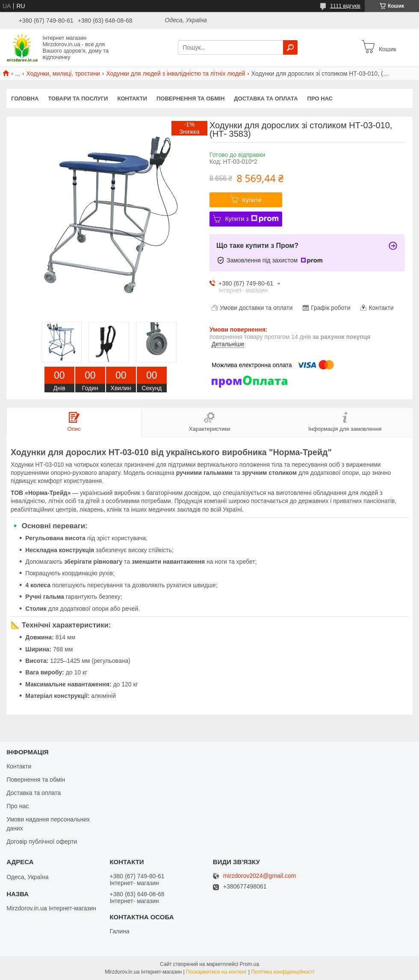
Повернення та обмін (190, 99)
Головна (25, 99)
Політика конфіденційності (283, 972)
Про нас (320, 99)
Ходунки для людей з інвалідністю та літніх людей (176, 74)
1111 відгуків (345, 6)
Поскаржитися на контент (216, 972)
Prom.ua (249, 964)
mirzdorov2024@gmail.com (260, 876)
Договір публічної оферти (42, 842)
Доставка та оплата (266, 99)
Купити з (252, 219)
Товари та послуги (78, 99)
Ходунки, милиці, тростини (63, 74)
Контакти (132, 99)
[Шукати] (290, 47)
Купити (252, 200)
